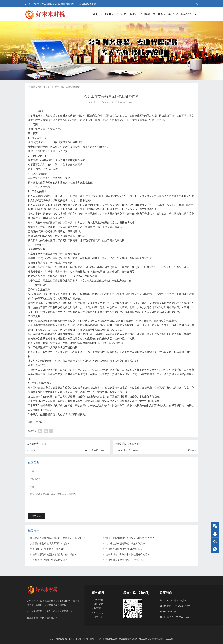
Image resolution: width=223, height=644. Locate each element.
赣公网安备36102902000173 (137, 639)
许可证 (133, 14)
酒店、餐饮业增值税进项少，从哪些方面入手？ (130, 538)
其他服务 (158, 14)
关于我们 (173, 14)
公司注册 (106, 14)
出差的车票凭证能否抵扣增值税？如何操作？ (53, 554)
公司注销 (145, 14)
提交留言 (36, 516)
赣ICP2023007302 (114, 639)
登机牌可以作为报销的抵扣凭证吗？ (124, 549)
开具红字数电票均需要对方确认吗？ (49, 560)
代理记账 (121, 14)
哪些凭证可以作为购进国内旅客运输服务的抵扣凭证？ (58, 538)
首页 (95, 14)
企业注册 (98, 600)
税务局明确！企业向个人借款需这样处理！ (128, 554)
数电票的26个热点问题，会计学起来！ (125, 560)
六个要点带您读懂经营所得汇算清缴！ (50, 543)
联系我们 (186, 14)
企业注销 (98, 613)
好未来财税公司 (78, 639)
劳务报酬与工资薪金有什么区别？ (48, 549)
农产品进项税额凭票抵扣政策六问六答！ (126, 543)
